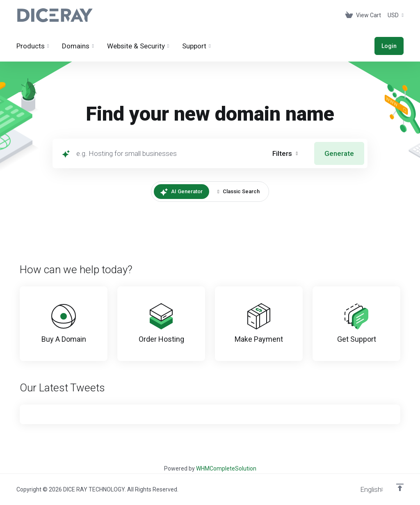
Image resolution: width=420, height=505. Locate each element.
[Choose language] (366, 489)
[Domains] (78, 46)
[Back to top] (400, 487)
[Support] (196, 46)
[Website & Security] (138, 46)
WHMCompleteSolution (226, 468)
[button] (285, 153)
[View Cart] (363, 15)
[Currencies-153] (394, 15)
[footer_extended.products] (33, 46)
